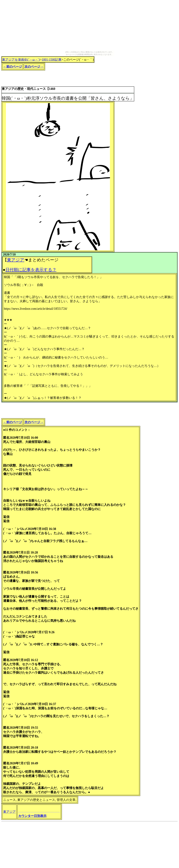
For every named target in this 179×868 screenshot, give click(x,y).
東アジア (16, 260)
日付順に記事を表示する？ (31, 270)
